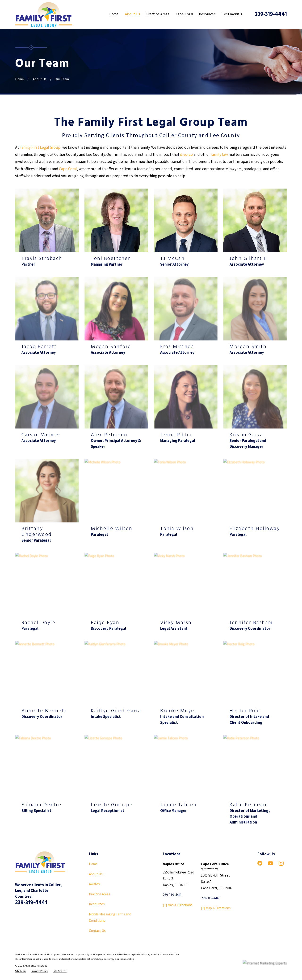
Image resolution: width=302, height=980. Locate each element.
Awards (94, 884)
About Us (96, 874)
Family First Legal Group (40, 147)
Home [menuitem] (114, 14)
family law (219, 154)
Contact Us (97, 931)
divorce (186, 154)
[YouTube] (271, 863)
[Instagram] (281, 863)
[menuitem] (20, 971)
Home (93, 864)
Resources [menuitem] (207, 14)
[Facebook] (260, 863)
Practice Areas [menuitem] (158, 14)
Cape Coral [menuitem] (184, 14)
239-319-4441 (271, 14)
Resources (97, 904)
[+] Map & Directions (178, 905)
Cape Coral (68, 169)
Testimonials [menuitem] (232, 14)
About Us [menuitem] (132, 14)
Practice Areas (100, 894)
